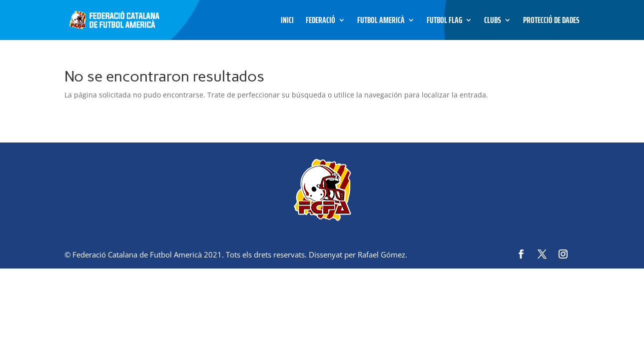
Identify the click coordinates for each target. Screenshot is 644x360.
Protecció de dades (551, 22)
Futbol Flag (444, 22)
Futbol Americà (381, 22)
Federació (321, 22)
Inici (287, 22)
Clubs (493, 22)
